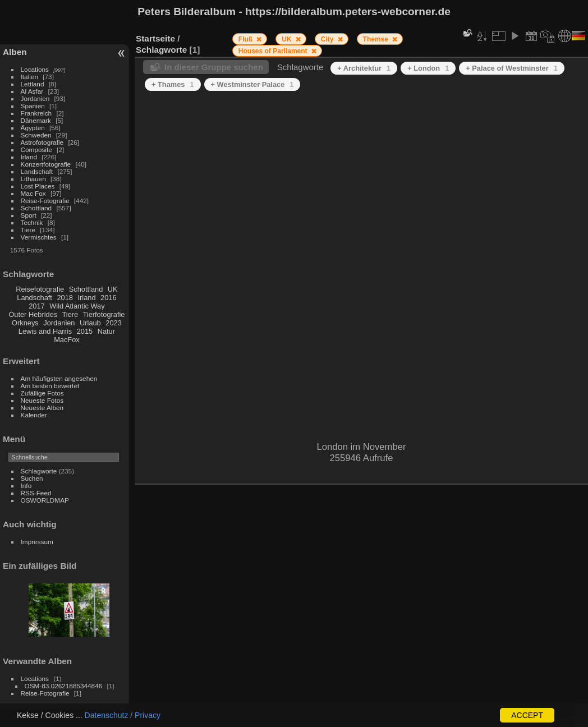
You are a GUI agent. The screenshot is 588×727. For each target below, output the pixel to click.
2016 (108, 298)
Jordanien (35, 98)
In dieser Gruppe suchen (214, 67)
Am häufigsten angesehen (59, 378)
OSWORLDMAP (45, 500)
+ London (428, 68)
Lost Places (38, 186)
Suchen (32, 478)
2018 (65, 298)
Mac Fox (33, 193)
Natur (106, 331)
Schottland (36, 208)
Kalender (34, 415)
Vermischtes (39, 237)
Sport (29, 215)
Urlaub (90, 323)
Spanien (33, 106)
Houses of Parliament (274, 51)
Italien (29, 77)
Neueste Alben (42, 408)
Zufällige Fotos (42, 393)
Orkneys (25, 323)
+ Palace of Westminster (511, 68)
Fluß (247, 39)
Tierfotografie (104, 314)
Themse (377, 39)
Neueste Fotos (42, 400)
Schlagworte (39, 471)
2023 (113, 323)
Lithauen (33, 179)
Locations (35, 69)
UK (113, 289)
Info (26, 486)
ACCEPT (527, 715)
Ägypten (33, 128)
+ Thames (173, 84)
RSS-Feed (36, 493)
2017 (36, 306)
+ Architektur (364, 68)
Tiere (28, 230)
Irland (29, 157)
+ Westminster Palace (252, 84)
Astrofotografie (42, 142)
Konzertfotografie (46, 164)
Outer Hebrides (33, 314)
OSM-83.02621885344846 (64, 686)
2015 (85, 331)
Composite (36, 149)
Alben (15, 52)
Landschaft (37, 171)
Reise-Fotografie (45, 201)
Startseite (155, 38)
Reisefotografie (40, 289)
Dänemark (36, 120)
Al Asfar (32, 91)
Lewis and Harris (45, 331)
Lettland (33, 84)
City (328, 39)
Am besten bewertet (50, 386)
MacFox (67, 340)
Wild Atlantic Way (77, 306)
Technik (32, 222)
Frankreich (36, 113)
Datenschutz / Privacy (123, 715)
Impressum (37, 542)
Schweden (36, 135)
